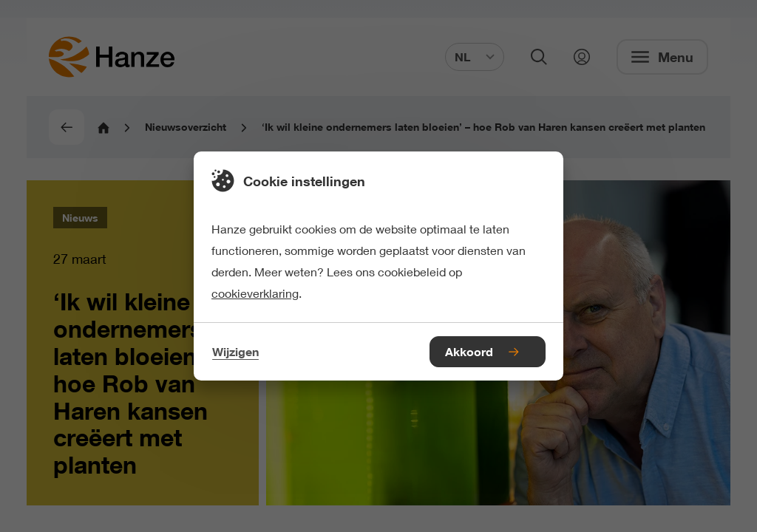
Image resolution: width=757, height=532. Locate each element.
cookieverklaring (255, 293)
